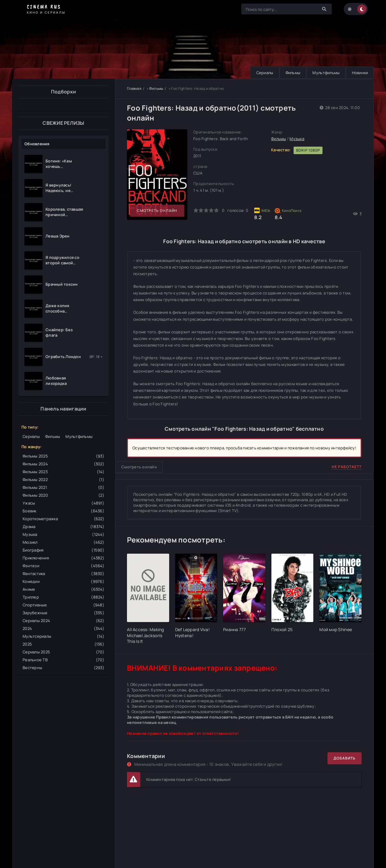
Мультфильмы (325, 73)
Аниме (63, 589)
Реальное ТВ (63, 660)
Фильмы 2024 (63, 464)
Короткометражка (63, 519)
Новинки (359, 73)
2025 (63, 644)
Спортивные (63, 605)
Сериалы (263, 73)
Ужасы (63, 503)
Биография (63, 550)
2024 (63, 628)
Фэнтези (63, 566)
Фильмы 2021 (63, 487)
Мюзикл (63, 542)
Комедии (63, 581)
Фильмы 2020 (63, 495)
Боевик (63, 511)
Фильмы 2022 (63, 480)
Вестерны (63, 668)
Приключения (63, 558)
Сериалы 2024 (63, 621)
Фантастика (63, 574)
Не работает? (347, 467)
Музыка (63, 534)
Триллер (63, 597)
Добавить (345, 758)
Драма (63, 527)
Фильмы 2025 (63, 456)
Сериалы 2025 (63, 652)
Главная (134, 88)
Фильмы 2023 (63, 472)
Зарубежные (63, 613)
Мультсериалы (63, 636)
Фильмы (292, 73)
